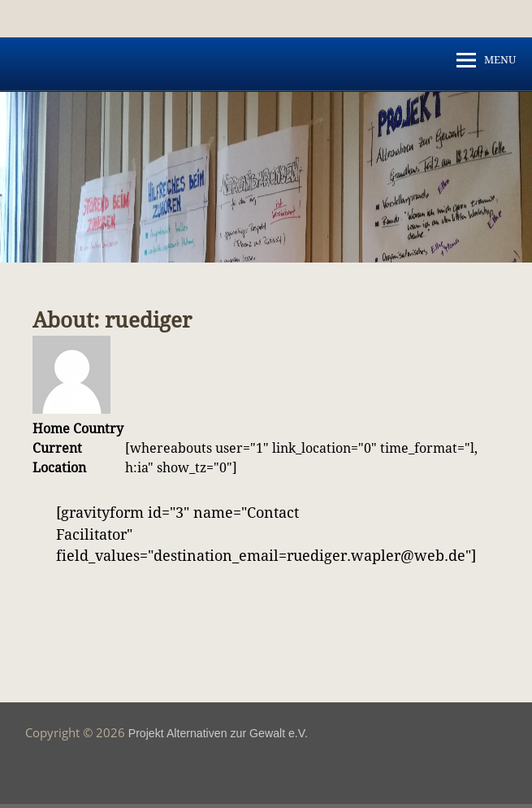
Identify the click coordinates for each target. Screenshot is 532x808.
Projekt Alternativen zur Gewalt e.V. (218, 733)
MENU (500, 60)
